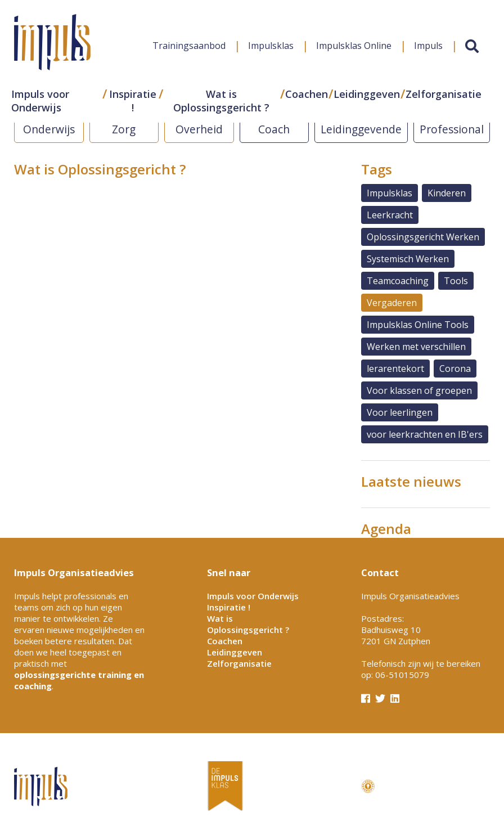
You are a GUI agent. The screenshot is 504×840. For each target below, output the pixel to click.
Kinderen (447, 193)
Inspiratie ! (133, 101)
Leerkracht (390, 215)
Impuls (428, 46)
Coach (274, 129)
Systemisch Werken (408, 259)
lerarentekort (395, 369)
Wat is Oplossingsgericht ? (221, 101)
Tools (456, 281)
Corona (455, 369)
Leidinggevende (361, 129)
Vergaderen (392, 303)
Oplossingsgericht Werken (423, 237)
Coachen (307, 94)
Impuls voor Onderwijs (40, 101)
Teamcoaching (398, 281)
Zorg (124, 129)
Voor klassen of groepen (419, 390)
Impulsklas (271, 46)
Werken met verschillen (416, 347)
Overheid (199, 129)
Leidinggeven (367, 94)
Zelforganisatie (444, 94)
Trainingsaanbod (189, 46)
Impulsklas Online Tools (418, 325)
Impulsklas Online (354, 46)
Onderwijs (49, 129)
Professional (452, 129)
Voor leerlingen (400, 412)
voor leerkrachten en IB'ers (425, 434)
